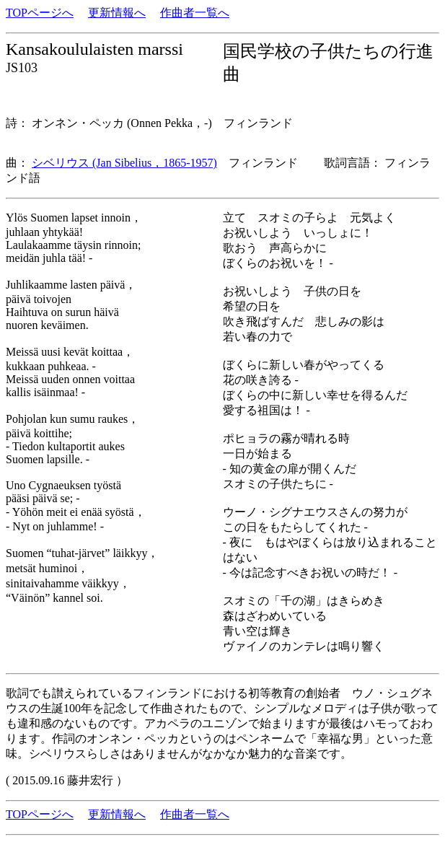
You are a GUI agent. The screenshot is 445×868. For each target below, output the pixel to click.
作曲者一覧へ (195, 13)
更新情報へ (117, 13)
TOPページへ (40, 13)
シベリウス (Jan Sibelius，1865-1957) (124, 163)
